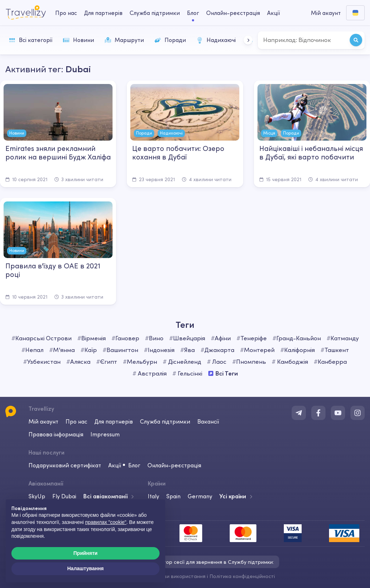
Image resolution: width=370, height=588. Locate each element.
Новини (79, 40)
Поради (170, 40)
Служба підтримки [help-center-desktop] (155, 13)
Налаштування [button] (86, 568)
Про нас (76, 421)
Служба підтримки (165, 421)
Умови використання (180, 576)
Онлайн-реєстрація (174, 465)
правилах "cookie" (106, 522)
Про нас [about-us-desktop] (66, 13)
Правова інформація (56, 434)
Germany (200, 496)
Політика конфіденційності (242, 576)
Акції (273, 13)
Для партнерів (114, 421)
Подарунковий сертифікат (65, 465)
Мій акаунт (43, 421)
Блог (134, 465)
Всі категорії (31, 40)
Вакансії (208, 421)
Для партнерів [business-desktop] (103, 13)
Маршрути (124, 40)
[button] (248, 40)
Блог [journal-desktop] (193, 13)
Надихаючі (216, 40)
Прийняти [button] (85, 553)
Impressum (105, 434)
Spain (173, 496)
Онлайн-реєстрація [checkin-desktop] (233, 13)
